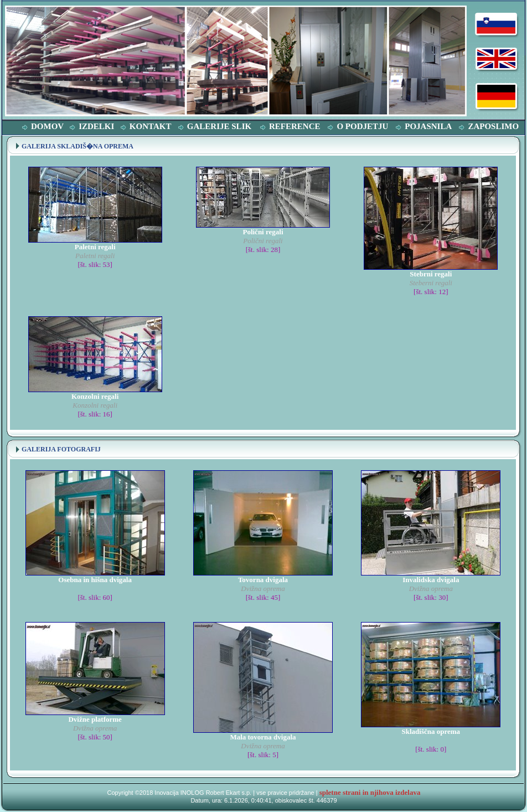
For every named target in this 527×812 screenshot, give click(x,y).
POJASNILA (428, 126)
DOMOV (47, 126)
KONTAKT (151, 126)
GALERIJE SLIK (219, 126)
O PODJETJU (362, 126)
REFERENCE (295, 126)
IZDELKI (96, 126)
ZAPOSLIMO (493, 126)
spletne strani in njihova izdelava (370, 792)
